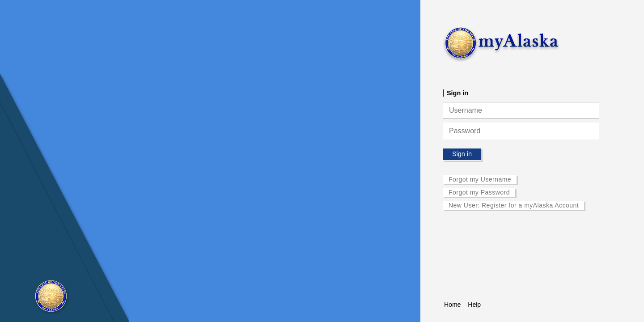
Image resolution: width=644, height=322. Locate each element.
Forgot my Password (479, 192)
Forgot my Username (480, 179)
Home (452, 305)
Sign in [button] (462, 154)
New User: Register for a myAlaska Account (514, 205)
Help (474, 305)
